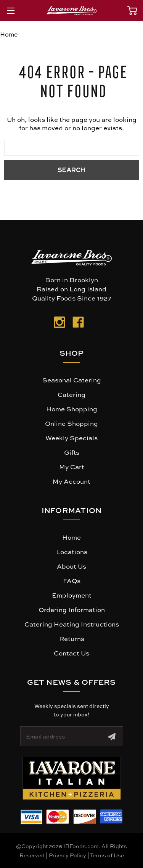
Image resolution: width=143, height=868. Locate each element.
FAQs (72, 580)
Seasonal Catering (72, 380)
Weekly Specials (71, 438)
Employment (72, 595)
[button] (72, 778)
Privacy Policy (67, 855)
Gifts (72, 452)
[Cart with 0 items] (132, 10)
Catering (71, 394)
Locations (72, 551)
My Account (71, 481)
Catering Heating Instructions (72, 624)
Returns (72, 638)
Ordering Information (72, 609)
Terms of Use (107, 855)
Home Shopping (72, 409)
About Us (71, 566)
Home (71, 537)
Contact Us (71, 653)
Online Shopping (71, 423)
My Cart (72, 467)
